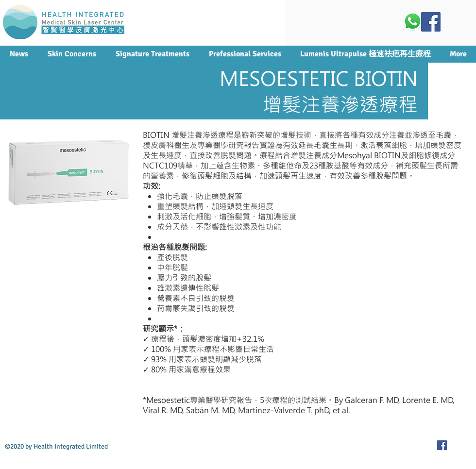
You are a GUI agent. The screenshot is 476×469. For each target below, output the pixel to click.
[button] (152, 54)
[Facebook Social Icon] (431, 22)
